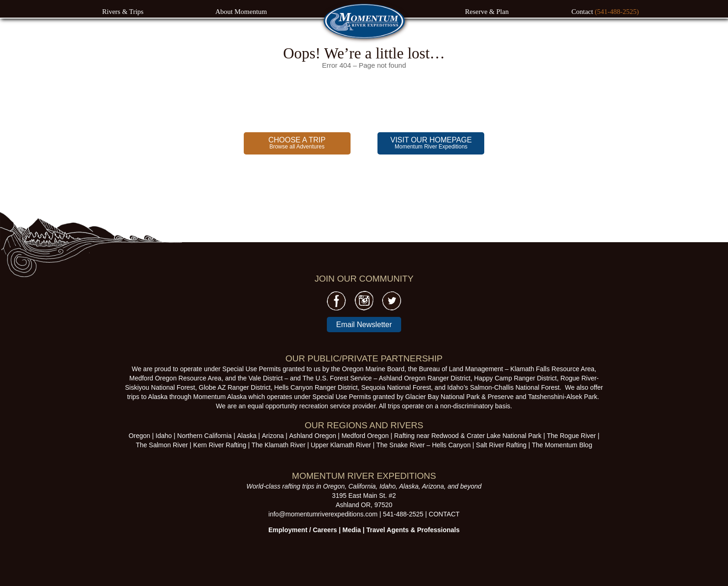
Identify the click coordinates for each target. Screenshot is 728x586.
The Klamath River (279, 445)
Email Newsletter (364, 325)
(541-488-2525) (617, 12)
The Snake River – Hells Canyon (424, 445)
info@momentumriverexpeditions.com (323, 514)
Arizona (273, 436)
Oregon (140, 436)
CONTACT (444, 514)
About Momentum (241, 12)
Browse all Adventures (297, 143)
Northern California (205, 436)
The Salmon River (162, 445)
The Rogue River (572, 436)
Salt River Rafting (501, 445)
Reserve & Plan (487, 12)
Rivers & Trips (123, 12)
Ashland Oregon (313, 436)
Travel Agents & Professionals (413, 530)
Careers (325, 530)
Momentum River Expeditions (431, 143)
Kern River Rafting (220, 445)
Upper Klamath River (341, 445)
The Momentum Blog (562, 445)
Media (352, 530)
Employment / (291, 530)
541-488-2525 (403, 514)
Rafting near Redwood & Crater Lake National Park (468, 436)
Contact (583, 12)
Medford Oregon (365, 436)
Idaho (164, 436)
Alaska (247, 436)
